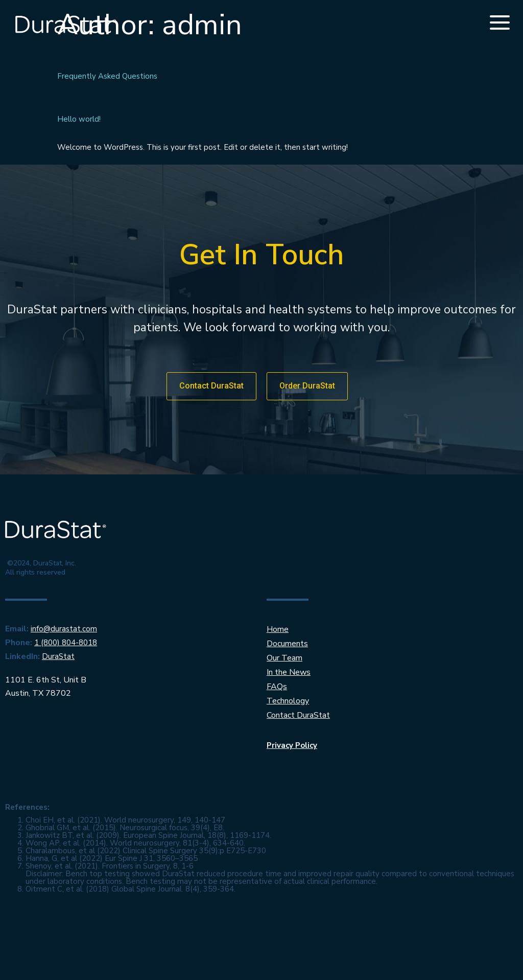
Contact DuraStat (298, 715)
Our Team (284, 658)
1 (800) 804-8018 (66, 643)
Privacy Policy (292, 745)
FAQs (277, 687)
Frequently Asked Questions (107, 76)
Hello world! (79, 119)
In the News (289, 672)
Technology (288, 701)
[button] (211, 386)
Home (278, 629)
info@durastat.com (64, 629)
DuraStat (58, 656)
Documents (287, 644)
